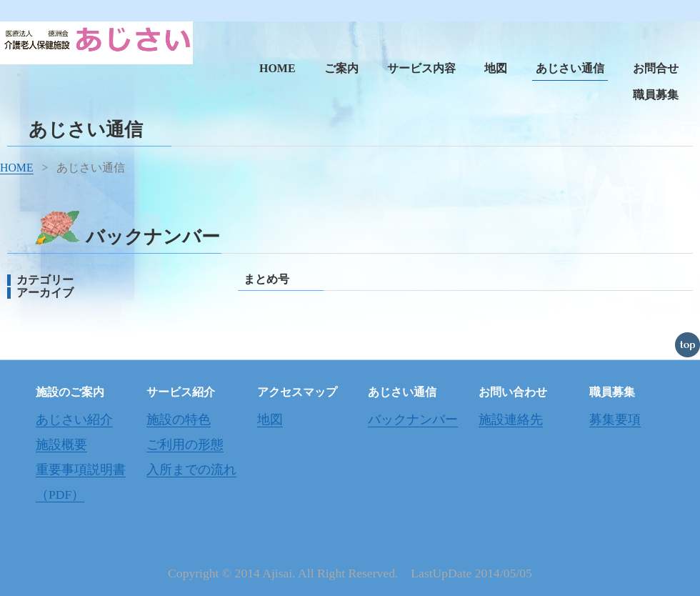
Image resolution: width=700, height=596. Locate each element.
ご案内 (341, 68)
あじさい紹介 (74, 419)
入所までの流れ (191, 470)
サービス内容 (421, 68)
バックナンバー (413, 419)
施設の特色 (179, 419)
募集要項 (615, 419)
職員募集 (656, 95)
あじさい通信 (570, 68)
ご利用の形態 (185, 444)
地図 (496, 68)
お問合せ (656, 68)
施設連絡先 (511, 419)
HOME (277, 68)
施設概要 (61, 444)
